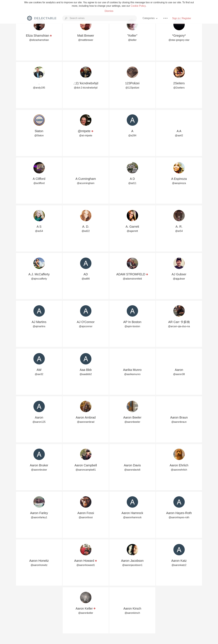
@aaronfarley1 (39, 517)
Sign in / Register (182, 18)
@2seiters (179, 88)
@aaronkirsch (132, 613)
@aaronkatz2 (179, 565)
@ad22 (86, 231)
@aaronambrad (86, 422)
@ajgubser (179, 279)
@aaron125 (39, 422)
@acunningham (86, 183)
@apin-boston (132, 326)
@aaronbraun (179, 422)
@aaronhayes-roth (179, 517)
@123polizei (132, 88)
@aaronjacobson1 (132, 565)
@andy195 (39, 88)
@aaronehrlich (179, 470)
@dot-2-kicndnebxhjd (86, 88)
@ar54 (179, 231)
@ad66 (86, 279)
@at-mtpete (86, 135)
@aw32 (39, 374)
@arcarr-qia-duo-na (179, 326)
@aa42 (179, 135)
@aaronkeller (86, 613)
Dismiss (109, 11)
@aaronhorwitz (39, 565)
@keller (132, 40)
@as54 (39, 231)
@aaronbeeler (132, 422)
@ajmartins (39, 326)
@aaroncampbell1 (86, 470)
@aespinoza (179, 183)
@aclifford (39, 183)
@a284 (132, 135)
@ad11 (132, 183)
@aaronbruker (39, 470)
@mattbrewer (86, 40)
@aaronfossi (86, 517)
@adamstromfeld (132, 279)
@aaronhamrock (132, 517)
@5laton (39, 135)
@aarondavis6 (132, 470)
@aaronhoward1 (86, 565)
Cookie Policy (138, 6)
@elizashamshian (39, 40)
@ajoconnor (86, 326)
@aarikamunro (132, 374)
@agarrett (132, 231)
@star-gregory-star (179, 40)
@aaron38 (179, 374)
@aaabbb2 (86, 374)
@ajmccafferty (39, 279)
